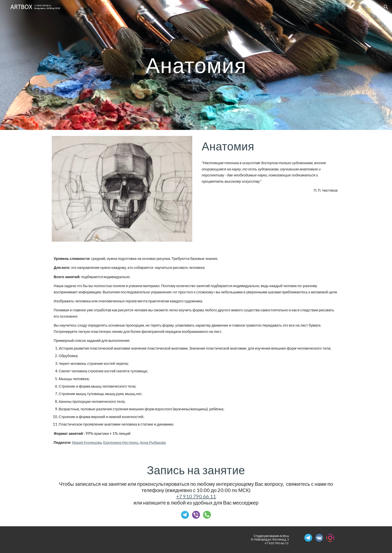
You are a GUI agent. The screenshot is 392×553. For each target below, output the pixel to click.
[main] (196, 65)
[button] (386, 7)
